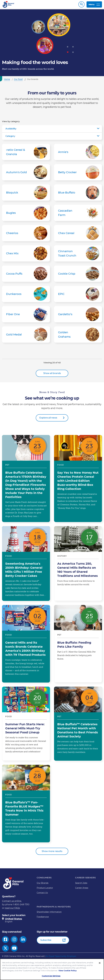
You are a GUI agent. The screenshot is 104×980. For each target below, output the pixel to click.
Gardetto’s (78, 316)
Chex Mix (26, 255)
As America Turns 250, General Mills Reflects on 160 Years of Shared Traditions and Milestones (78, 565)
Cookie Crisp (78, 275)
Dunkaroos (26, 295)
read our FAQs (12, 909)
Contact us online (12, 902)
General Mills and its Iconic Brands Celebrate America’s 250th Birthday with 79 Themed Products (26, 645)
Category (10, 137)
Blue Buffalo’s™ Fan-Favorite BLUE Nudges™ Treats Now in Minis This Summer (26, 805)
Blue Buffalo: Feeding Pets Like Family (78, 645)
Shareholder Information (49, 913)
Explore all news (48, 419)
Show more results (52, 853)
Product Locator (45, 889)
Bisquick (26, 194)
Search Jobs (81, 884)
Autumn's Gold (26, 174)
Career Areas (82, 889)
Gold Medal (26, 336)
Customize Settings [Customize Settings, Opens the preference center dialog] (51, 976)
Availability (11, 130)
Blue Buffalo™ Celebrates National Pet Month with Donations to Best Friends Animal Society (78, 725)
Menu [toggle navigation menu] (94, 5)
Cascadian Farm (78, 214)
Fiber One (26, 316)
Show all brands (52, 375)
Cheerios (26, 234)
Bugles (26, 214)
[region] (52, 969)
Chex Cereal (78, 234)
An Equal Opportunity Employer (61, 958)
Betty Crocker (78, 174)
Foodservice (43, 918)
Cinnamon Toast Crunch (78, 255)
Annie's (78, 153)
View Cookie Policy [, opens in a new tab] (68, 971)
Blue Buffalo (78, 194)
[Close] (100, 963)
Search (81, 5)
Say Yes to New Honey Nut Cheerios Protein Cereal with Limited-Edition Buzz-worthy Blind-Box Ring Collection (78, 480)
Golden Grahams (78, 336)
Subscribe (46, 941)
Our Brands (43, 884)
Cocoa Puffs (26, 275)
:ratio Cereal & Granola (26, 153)
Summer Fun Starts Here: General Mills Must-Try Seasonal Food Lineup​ (26, 725)
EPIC (78, 295)
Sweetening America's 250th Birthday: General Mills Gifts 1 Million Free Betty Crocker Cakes (26, 565)
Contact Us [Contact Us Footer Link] (42, 894)
